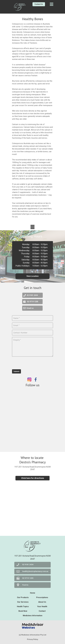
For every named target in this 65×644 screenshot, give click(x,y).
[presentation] (29, 363)
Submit (16, 371)
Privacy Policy (33, 639)
